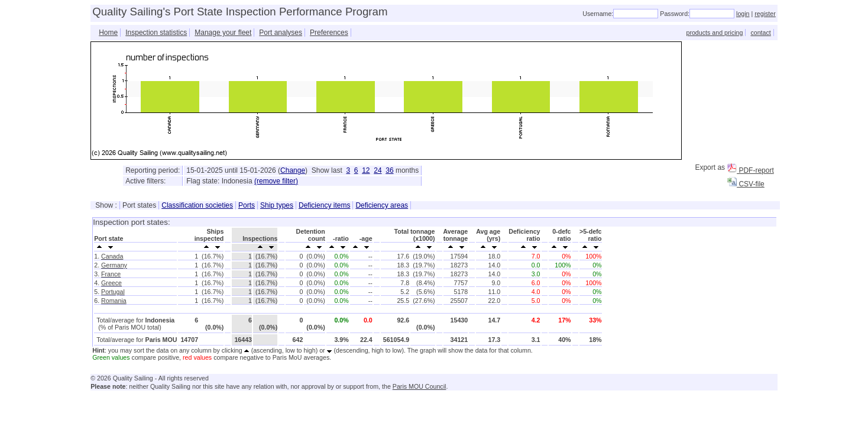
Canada (112, 256)
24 (378, 170)
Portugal (113, 292)
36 (389, 170)
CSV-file (746, 184)
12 (366, 170)
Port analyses (281, 33)
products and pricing (714, 33)
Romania (114, 301)
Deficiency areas (382, 205)
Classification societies (197, 205)
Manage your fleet (223, 33)
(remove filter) (276, 181)
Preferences (329, 33)
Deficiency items (324, 205)
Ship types (277, 205)
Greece (111, 283)
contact (760, 33)
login (743, 14)
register (765, 14)
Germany (114, 265)
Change (293, 170)
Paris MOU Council (420, 386)
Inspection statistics (156, 33)
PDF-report (751, 170)
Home (108, 33)
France (111, 274)
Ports (247, 205)
